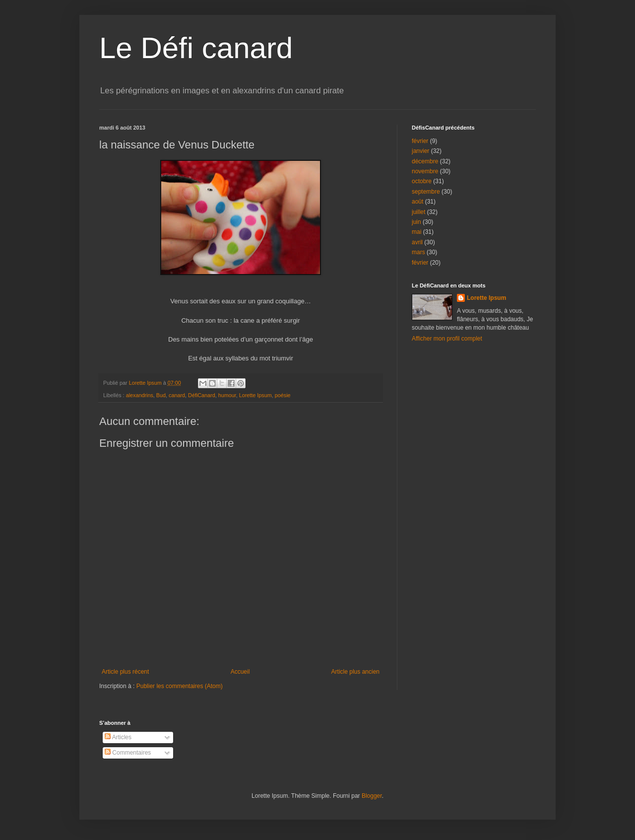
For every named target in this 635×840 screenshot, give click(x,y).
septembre (426, 192)
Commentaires (128, 753)
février (420, 141)
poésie (283, 395)
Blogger (372, 796)
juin (416, 222)
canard (177, 395)
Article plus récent (125, 672)
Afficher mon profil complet (447, 339)
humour (227, 395)
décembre (425, 161)
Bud (161, 395)
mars (418, 252)
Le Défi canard (196, 48)
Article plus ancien (355, 672)
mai (416, 232)
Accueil (240, 672)
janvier (420, 151)
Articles (118, 737)
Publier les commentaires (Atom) (180, 686)
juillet (418, 212)
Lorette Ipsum (255, 395)
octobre (422, 181)
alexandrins (140, 395)
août (417, 202)
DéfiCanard (202, 395)
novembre (425, 171)
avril (417, 242)
